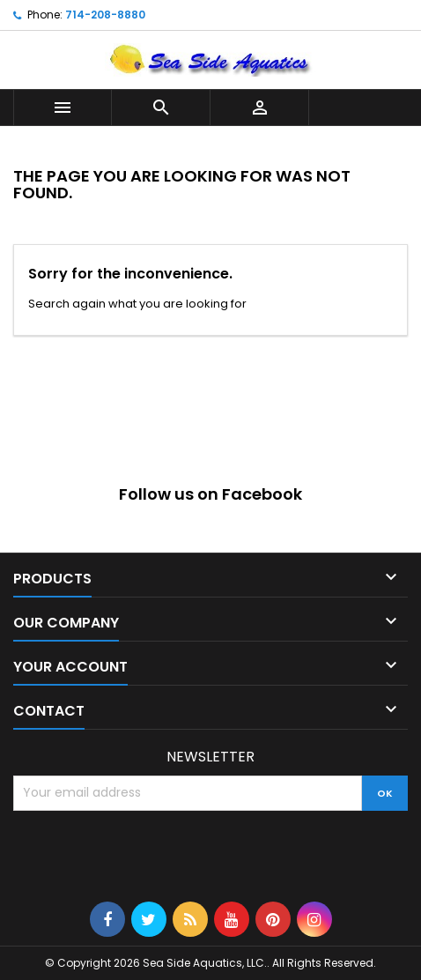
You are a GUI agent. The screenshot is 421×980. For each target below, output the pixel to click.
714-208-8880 (105, 15)
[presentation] (147, 854)
